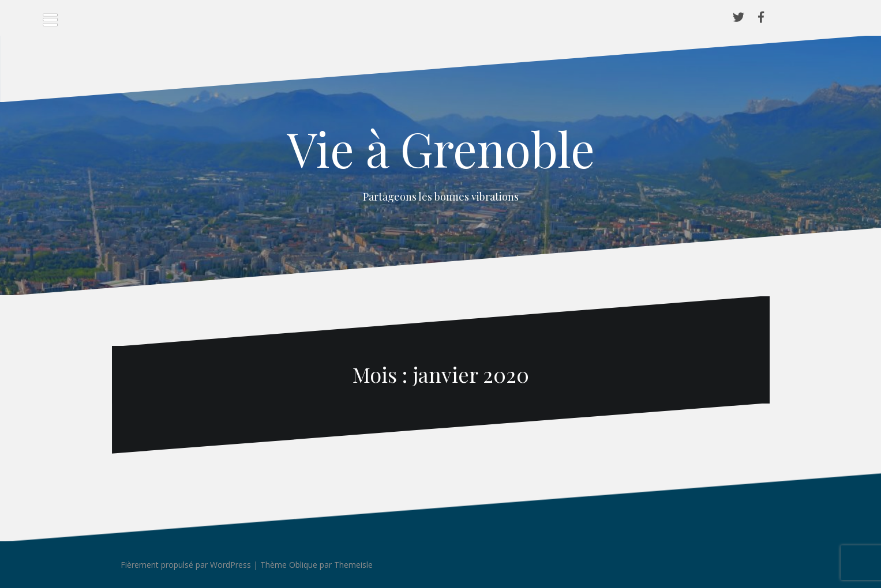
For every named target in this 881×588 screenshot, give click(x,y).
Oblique (303, 565)
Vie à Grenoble (441, 148)
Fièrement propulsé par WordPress (186, 565)
